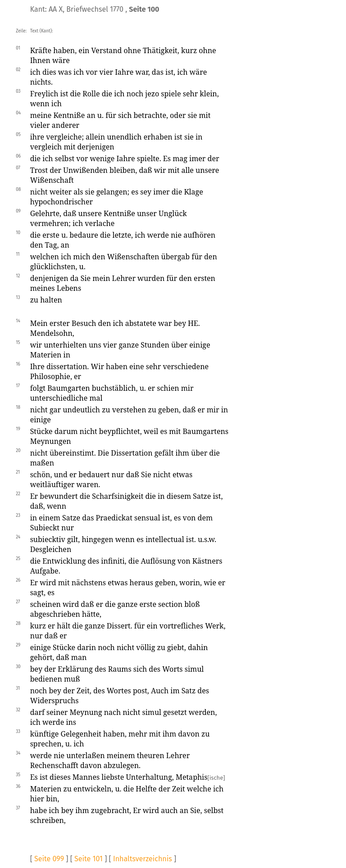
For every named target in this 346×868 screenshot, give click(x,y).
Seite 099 (49, 859)
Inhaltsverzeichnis (143, 859)
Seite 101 (89, 859)
